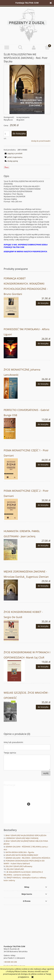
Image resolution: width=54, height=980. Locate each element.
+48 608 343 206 (10, 962)
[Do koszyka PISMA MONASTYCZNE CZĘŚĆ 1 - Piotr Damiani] (43, 465)
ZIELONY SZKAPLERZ (15, 869)
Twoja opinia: (10, 753)
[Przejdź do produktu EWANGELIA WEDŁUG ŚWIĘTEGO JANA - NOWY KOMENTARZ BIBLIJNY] (27, 817)
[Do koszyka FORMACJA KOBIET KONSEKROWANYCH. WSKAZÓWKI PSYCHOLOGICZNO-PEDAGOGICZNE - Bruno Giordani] (43, 303)
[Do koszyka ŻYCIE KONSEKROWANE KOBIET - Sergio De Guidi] (43, 626)
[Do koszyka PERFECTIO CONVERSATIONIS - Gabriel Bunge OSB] (43, 424)
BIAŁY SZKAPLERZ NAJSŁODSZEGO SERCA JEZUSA (26, 835)
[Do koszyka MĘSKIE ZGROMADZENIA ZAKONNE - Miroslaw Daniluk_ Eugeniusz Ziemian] (43, 586)
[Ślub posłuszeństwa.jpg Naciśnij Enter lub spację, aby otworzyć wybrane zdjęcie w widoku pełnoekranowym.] (27, 89)
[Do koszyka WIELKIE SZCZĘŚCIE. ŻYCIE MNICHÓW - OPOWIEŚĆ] (43, 707)
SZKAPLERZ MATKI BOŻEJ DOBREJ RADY (22, 855)
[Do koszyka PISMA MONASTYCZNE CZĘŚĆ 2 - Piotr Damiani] (43, 505)
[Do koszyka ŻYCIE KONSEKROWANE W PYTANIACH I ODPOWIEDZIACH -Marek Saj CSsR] (43, 667)
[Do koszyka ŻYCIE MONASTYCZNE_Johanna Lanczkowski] (43, 384)
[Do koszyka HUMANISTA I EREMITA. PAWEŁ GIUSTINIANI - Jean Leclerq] (43, 546)
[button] (7, 48)
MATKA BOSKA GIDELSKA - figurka (20, 852)
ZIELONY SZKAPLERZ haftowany (19, 866)
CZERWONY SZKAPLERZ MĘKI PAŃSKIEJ (22, 838)
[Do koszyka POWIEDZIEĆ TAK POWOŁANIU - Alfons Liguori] (43, 344)
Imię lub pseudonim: (14, 742)
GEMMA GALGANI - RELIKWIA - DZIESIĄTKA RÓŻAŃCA (28, 858)
